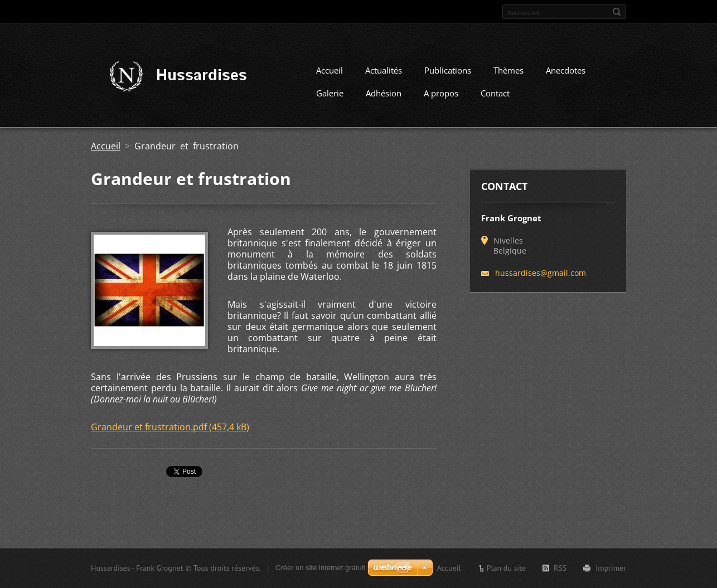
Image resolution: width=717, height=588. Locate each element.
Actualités (384, 70)
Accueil (330, 70)
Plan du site (506, 568)
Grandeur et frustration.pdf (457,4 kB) (170, 427)
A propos (441, 93)
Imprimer (611, 568)
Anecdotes (566, 70)
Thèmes (508, 70)
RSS (560, 568)
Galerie (330, 93)
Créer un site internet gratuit (320, 568)
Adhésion (384, 93)
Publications (448, 70)
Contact (495, 93)
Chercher (617, 12)
